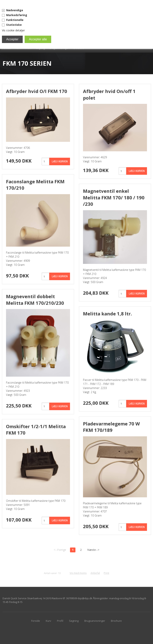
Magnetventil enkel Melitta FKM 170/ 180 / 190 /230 (114, 197)
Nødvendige (15, 10)
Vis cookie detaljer (13, 30)
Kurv (48, 621)
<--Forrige (60, 550)
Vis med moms (78, 573)
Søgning (74, 621)
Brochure (116, 621)
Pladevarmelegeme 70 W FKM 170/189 (111, 427)
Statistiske (14, 25)
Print (106, 573)
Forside (36, 621)
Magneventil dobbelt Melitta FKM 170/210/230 (35, 300)
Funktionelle (15, 20)
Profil (60, 621)
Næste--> (93, 550)
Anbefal (95, 573)
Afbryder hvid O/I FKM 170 (37, 91)
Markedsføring (17, 15)
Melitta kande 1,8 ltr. (107, 314)
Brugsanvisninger (95, 621)
